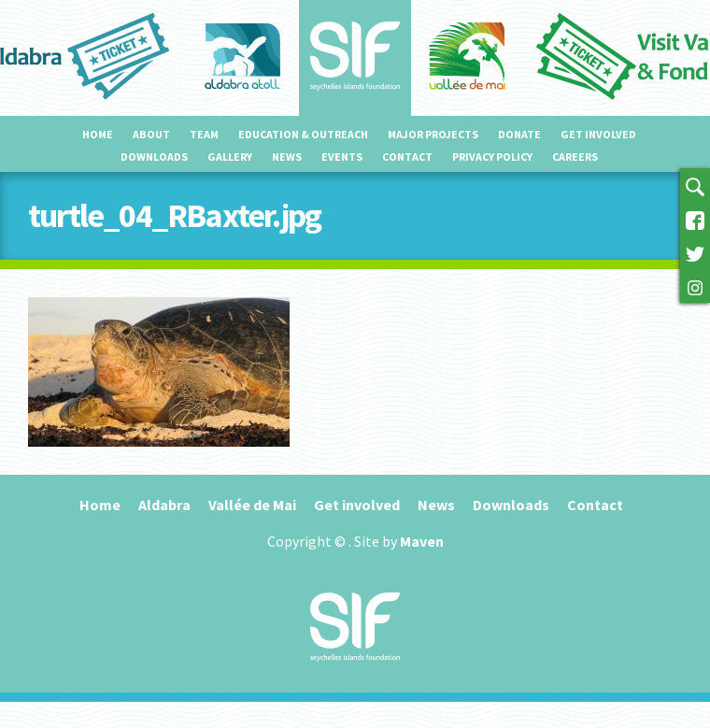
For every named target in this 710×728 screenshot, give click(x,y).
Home (98, 134)
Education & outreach (303, 134)
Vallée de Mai (252, 505)
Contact (407, 157)
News (287, 157)
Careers (575, 157)
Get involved (598, 134)
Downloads (154, 157)
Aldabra (164, 505)
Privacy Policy (492, 157)
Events (342, 157)
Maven (422, 541)
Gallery (230, 157)
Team (204, 134)
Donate (519, 134)
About (151, 134)
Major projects (433, 134)
